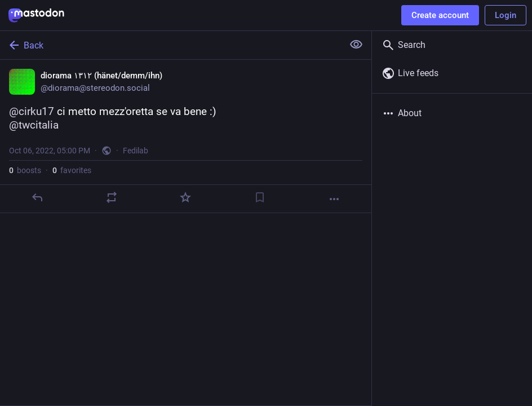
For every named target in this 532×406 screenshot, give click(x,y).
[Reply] (37, 197)
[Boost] (112, 197)
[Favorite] (185, 197)
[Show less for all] (356, 45)
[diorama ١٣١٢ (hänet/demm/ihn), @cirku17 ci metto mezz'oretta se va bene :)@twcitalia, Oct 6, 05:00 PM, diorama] (186, 136)
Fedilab (136, 151)
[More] (334, 199)
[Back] (170, 45)
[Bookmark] (260, 197)
